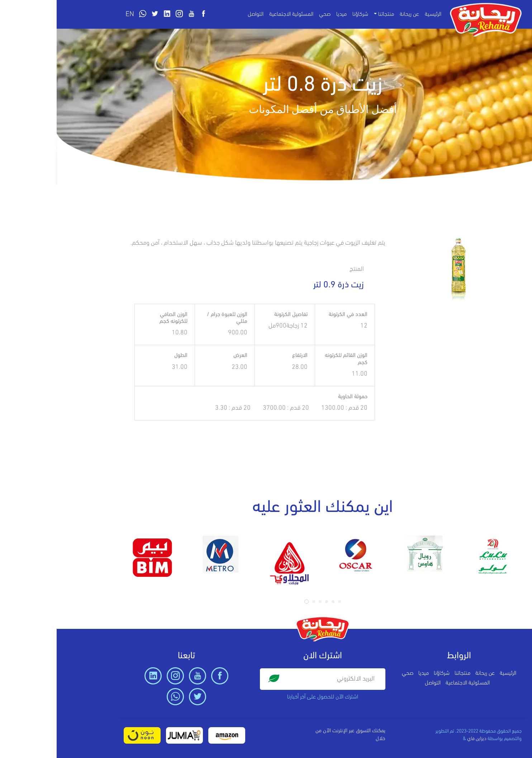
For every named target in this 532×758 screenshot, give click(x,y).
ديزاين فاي (420, 739)
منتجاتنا (406, 673)
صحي (268, 14)
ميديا (285, 14)
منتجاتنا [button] (329, 14)
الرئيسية (376, 14)
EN (73, 14)
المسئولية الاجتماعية (235, 14)
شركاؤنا (304, 14)
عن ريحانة (353, 14)
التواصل (199, 14)
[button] (250, 602)
